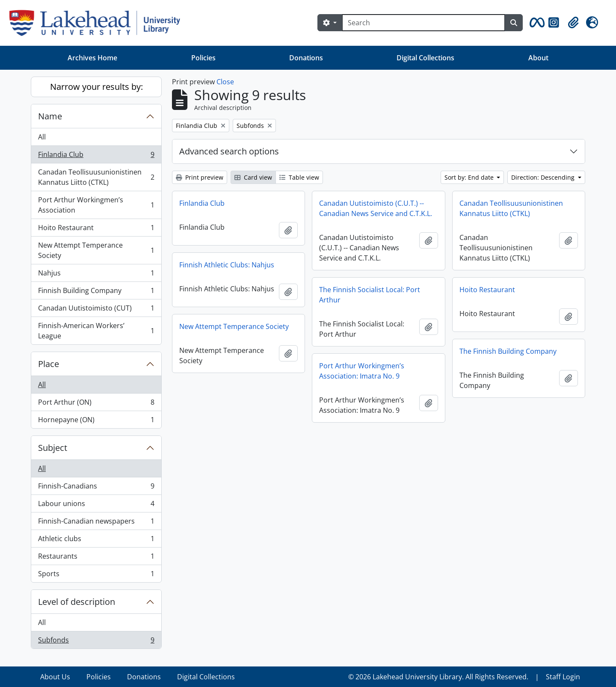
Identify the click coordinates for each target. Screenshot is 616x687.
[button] (536, 23)
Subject (53, 448)
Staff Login (563, 677)
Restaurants (96, 558)
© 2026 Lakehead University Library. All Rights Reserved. (438, 677)
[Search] (423, 23)
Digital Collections (425, 58)
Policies (203, 58)
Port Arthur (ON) (96, 404)
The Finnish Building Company (508, 351)
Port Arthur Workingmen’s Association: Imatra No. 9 (362, 371)
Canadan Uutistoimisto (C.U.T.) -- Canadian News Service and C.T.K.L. (376, 208)
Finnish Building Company (96, 292)
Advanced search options (229, 151)
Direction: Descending (544, 177)
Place (49, 364)
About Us (55, 677)
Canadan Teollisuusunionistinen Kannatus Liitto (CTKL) (96, 177)
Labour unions (96, 505)
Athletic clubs (96, 540)
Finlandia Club (96, 156)
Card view (253, 177)
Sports (96, 575)
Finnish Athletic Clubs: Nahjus (227, 265)
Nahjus (96, 275)
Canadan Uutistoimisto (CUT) (96, 310)
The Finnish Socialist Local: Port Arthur (370, 295)
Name (50, 116)
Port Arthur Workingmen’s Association (96, 205)
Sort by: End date (470, 177)
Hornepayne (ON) (96, 421)
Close (225, 82)
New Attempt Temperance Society (96, 250)
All (42, 137)
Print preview (200, 177)
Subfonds (96, 642)
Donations (306, 58)
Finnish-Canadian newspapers (96, 523)
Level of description (77, 602)
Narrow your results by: (96, 87)
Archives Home (92, 58)
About (538, 58)
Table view (299, 177)
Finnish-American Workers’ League (96, 331)
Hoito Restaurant (96, 229)
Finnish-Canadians (96, 488)
